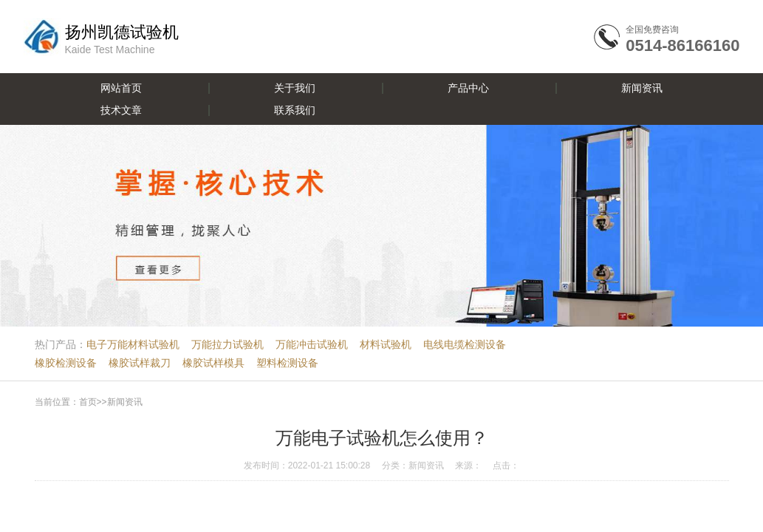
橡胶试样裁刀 (140, 363)
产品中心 (468, 88)
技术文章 (121, 110)
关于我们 (295, 88)
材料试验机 (386, 344)
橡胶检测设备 (66, 363)
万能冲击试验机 (312, 344)
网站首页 (121, 88)
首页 (88, 402)
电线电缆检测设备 (465, 344)
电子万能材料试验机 (133, 344)
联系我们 (295, 110)
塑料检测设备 (287, 363)
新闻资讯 (642, 88)
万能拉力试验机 (227, 344)
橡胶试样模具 (213, 363)
